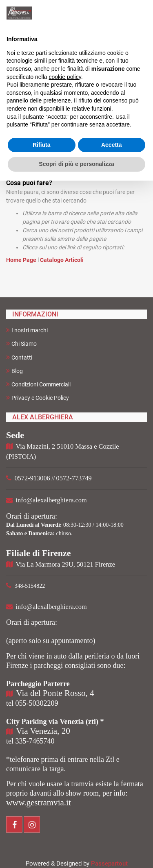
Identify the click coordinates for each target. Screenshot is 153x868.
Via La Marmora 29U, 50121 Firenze (65, 564)
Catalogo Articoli (62, 260)
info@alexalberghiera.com (51, 500)
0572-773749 (74, 478)
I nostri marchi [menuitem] (27, 330)
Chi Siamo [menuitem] (21, 343)
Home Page (22, 260)
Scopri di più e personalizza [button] (76, 164)
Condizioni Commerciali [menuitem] (38, 384)
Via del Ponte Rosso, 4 (55, 693)
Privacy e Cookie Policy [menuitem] (38, 398)
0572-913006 (32, 478)
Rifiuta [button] (42, 145)
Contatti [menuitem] (19, 357)
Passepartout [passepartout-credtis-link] (109, 864)
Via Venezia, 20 (43, 731)
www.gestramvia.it (39, 803)
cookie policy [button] (65, 77)
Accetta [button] (112, 145)
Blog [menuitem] (14, 371)
